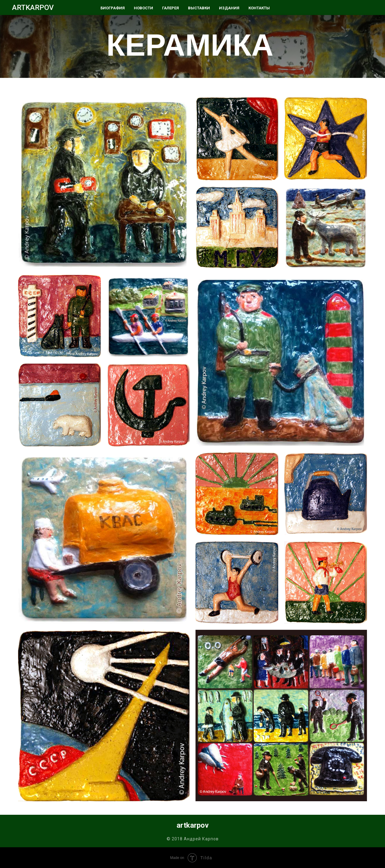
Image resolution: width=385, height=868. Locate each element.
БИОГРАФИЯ (113, 8)
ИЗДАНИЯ (229, 8)
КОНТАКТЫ (259, 8)
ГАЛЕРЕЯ (171, 8)
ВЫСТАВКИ (199, 8)
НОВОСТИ (143, 8)
